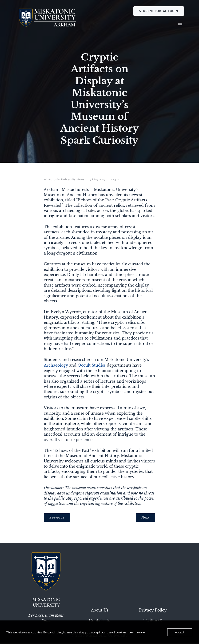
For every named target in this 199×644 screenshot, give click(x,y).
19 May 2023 (97, 181)
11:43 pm (116, 181)
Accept (180, 632)
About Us (99, 612)
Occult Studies (92, 367)
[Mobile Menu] (180, 25)
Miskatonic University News (64, 181)
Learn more (137, 632)
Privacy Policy (153, 612)
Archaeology (56, 367)
